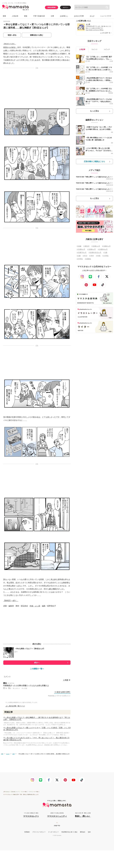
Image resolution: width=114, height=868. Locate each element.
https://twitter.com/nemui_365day (95, 30)
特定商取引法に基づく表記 (69, 832)
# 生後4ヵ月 (92, 249)
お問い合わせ (6, 792)
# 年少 (85, 256)
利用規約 (27, 832)
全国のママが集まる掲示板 (57, 815)
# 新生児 (86, 246)
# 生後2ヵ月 (106, 246)
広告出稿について (15, 792)
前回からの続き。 (10, 47)
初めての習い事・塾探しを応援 (83, 815)
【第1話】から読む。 (10, 44)
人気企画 (15, 16)
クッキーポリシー (53, 832)
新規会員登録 (52, 7)
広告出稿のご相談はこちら (94, 161)
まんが (92, 16)
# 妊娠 (79, 246)
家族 (26, 16)
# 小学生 (106, 256)
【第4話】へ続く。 (11, 601)
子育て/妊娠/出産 (39, 16)
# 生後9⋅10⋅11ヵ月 (95, 252)
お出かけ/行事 (79, 16)
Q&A (89, 832)
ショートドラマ (106, 16)
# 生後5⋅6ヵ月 (103, 249)
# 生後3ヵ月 (81, 249)
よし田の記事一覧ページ (15, 706)
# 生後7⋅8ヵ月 (82, 252)
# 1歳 (105, 252)
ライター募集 (24, 792)
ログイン (65, 7)
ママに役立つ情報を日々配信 (31, 815)
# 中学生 (80, 259)
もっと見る (94, 111)
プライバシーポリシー (39, 832)
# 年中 (92, 256)
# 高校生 (88, 259)
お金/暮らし (64, 16)
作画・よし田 (35, 606)
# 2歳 (79, 256)
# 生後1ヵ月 (96, 246)
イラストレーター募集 (33, 792)
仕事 (52, 16)
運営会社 (83, 832)
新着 (4, 16)
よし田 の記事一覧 (106, 33)
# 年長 (98, 256)
